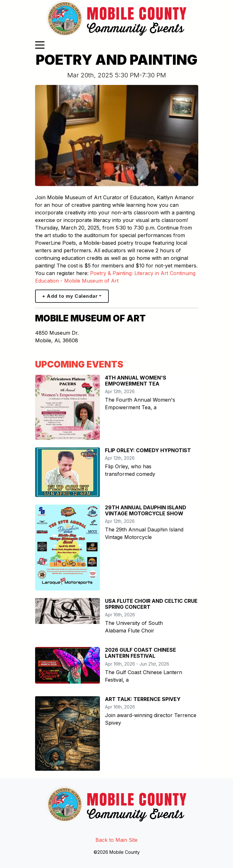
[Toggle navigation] (40, 45)
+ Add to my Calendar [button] (70, 296)
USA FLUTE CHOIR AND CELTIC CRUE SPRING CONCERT (151, 604)
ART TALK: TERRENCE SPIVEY (143, 699)
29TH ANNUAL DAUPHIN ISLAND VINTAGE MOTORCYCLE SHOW (146, 510)
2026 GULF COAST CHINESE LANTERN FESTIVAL (141, 653)
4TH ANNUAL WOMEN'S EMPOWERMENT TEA (136, 381)
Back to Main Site (116, 840)
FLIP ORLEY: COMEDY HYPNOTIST (148, 450)
